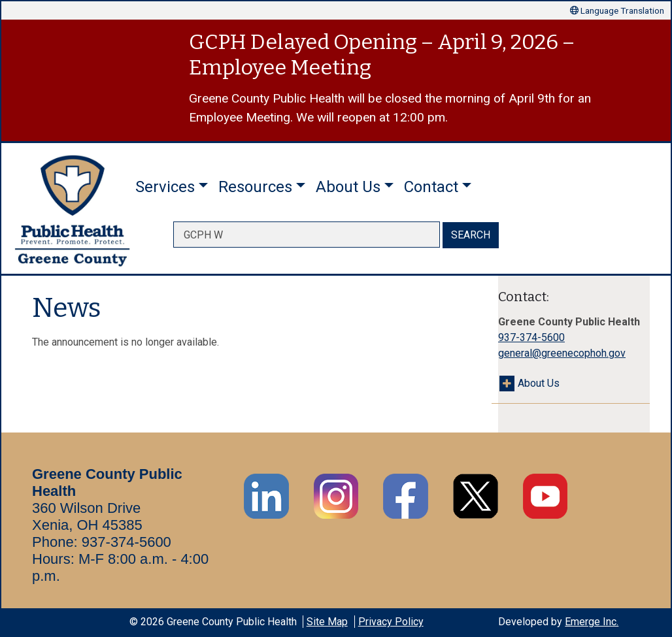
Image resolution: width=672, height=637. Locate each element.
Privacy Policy (391, 622)
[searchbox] (307, 235)
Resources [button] (255, 187)
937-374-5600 (531, 337)
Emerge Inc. (592, 622)
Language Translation (617, 10)
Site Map (327, 622)
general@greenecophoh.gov (562, 353)
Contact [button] (431, 187)
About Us (539, 383)
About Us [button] (348, 187)
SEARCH (471, 235)
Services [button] (165, 187)
